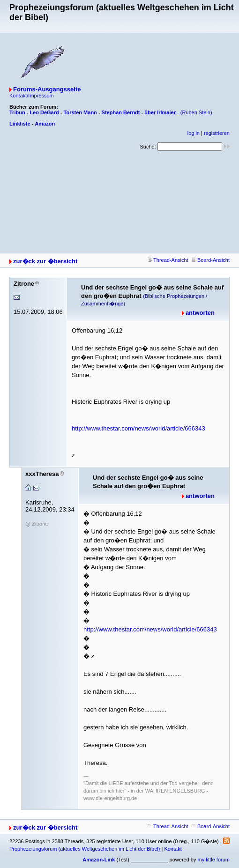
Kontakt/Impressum (32, 96)
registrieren (217, 133)
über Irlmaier (160, 112)
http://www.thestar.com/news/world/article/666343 (138, 428)
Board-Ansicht (211, 260)
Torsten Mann (80, 112)
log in (194, 133)
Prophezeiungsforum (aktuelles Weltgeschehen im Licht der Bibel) (85, 849)
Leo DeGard (44, 112)
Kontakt (173, 849)
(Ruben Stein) (196, 112)
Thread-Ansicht (168, 260)
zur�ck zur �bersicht (45, 261)
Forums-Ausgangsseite (47, 89)
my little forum (214, 860)
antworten (200, 313)
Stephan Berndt (121, 112)
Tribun (17, 112)
